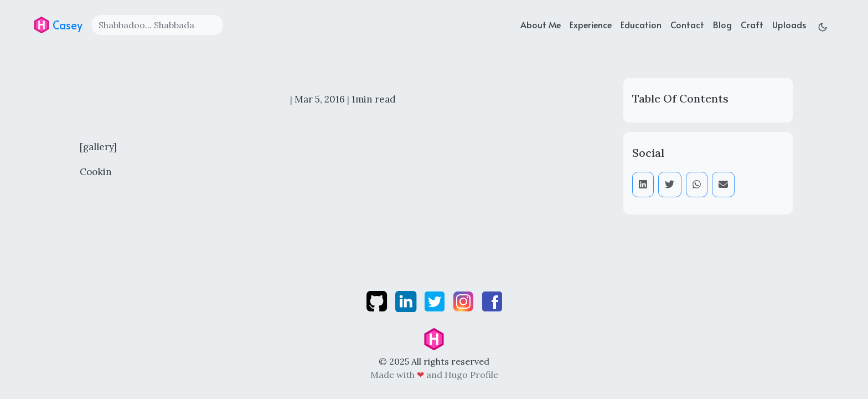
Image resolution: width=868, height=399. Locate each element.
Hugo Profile (471, 375)
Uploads (789, 24)
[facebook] (492, 300)
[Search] (157, 25)
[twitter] (436, 300)
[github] (378, 300)
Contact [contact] (687, 24)
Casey (58, 25)
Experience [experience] (591, 24)
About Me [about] (541, 24)
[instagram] (464, 300)
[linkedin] (407, 300)
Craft (752, 24)
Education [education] (641, 24)
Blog (722, 24)
